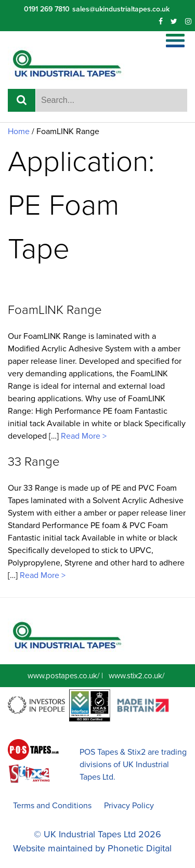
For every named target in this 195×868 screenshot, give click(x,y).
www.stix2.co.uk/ (136, 676)
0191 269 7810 (47, 9)
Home (19, 131)
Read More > (83, 436)
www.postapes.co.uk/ (63, 676)
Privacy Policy (129, 806)
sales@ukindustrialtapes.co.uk (121, 9)
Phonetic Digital (140, 848)
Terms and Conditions (52, 806)
